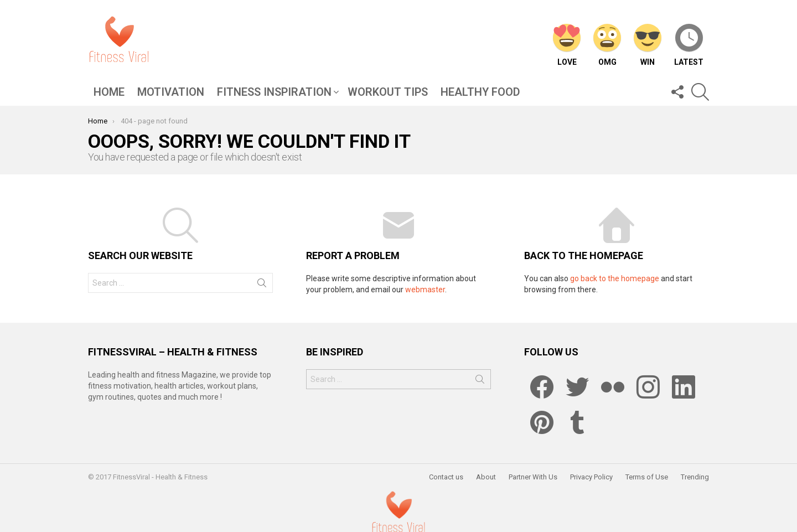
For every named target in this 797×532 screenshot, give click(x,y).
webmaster (425, 290)
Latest (689, 45)
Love (567, 45)
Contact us (446, 477)
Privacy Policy (591, 477)
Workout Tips (388, 92)
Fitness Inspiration (274, 93)
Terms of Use (647, 477)
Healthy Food (480, 92)
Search (262, 285)
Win (648, 45)
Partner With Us (533, 477)
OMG (607, 45)
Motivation (171, 92)
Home (109, 92)
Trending (695, 477)
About (486, 477)
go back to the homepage (615, 278)
